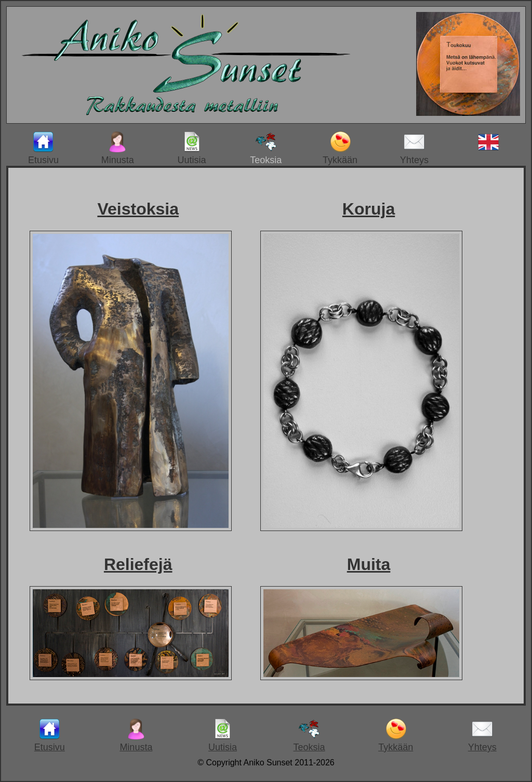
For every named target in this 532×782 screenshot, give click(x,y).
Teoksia (266, 148)
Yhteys (414, 148)
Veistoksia (138, 209)
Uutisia (191, 148)
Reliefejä (138, 564)
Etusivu (43, 148)
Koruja (369, 209)
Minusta (118, 148)
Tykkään (340, 148)
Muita (369, 564)
